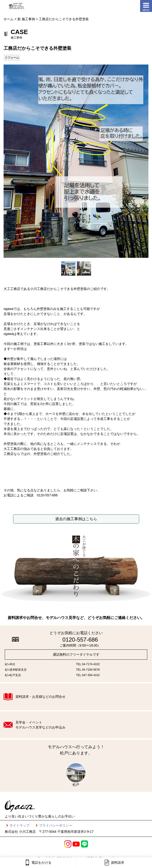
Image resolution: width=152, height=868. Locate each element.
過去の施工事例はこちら (76, 519)
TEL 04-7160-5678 (88, 670)
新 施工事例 (26, 19)
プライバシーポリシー (56, 825)
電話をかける (38, 863)
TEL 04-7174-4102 (88, 664)
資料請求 (114, 863)
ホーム (9, 19)
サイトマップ (20, 825)
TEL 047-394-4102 (88, 675)
